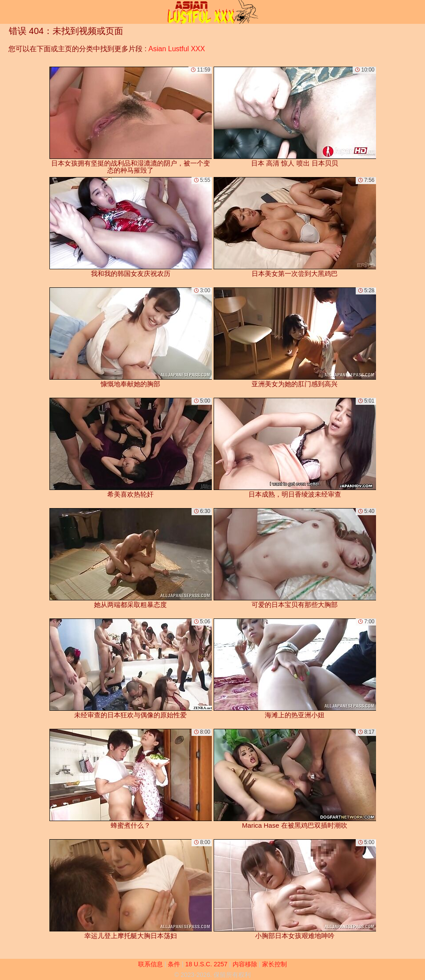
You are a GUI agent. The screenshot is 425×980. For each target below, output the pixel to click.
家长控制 (275, 964)
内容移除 (245, 964)
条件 (174, 964)
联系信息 (150, 964)
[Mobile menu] (8, 12)
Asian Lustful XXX (177, 49)
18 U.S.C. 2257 (207, 964)
